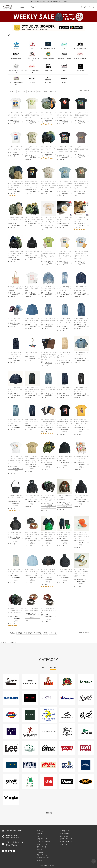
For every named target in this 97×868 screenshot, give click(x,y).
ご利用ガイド (41, 831)
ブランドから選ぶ (10, 642)
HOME (2, 642)
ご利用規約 (40, 852)
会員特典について (42, 839)
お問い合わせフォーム (14, 831)
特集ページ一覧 (41, 847)
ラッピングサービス (66, 842)
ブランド (33, 7)
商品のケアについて (66, 839)
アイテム (21, 7)
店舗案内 (39, 850)
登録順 (46, 91)
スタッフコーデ (65, 844)
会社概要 (39, 860)
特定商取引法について (43, 858)
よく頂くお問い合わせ (43, 842)
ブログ (39, 836)
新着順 (39, 91)
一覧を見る (48, 813)
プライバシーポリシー (43, 855)
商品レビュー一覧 (42, 844)
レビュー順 (53, 91)
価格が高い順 (31, 91)
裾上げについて (65, 836)
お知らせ (39, 834)
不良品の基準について (67, 834)
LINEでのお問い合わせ (14, 844)
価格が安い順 (21, 91)
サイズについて (65, 831)
